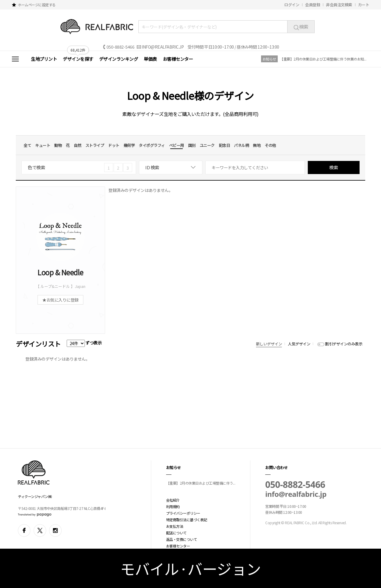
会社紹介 (173, 500)
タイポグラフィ (152, 145)
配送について (176, 533)
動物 (58, 145)
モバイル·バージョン (191, 568)
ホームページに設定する (37, 5)
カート (364, 5)
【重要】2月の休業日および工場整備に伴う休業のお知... (323, 59)
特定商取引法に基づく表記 (187, 520)
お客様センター (178, 59)
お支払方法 (175, 526)
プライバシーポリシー (183, 513)
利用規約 (173, 506)
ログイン (292, 5)
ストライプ (95, 145)
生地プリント (44, 59)
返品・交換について (182, 539)
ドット (114, 145)
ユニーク (207, 145)
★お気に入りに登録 (60, 300)
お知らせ (269, 59)
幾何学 (129, 145)
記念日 (224, 145)
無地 (257, 145)
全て (27, 145)
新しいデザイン (269, 344)
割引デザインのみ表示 (344, 344)
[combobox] (171, 167)
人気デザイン (299, 344)
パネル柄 (241, 145)
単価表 (150, 59)
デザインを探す (78, 59)
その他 (270, 145)
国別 (192, 145)
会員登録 (313, 5)
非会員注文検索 (339, 5)
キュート (43, 145)
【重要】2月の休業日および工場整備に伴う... (201, 483)
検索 (301, 27)
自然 (78, 145)
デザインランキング (119, 59)
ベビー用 (177, 145)
